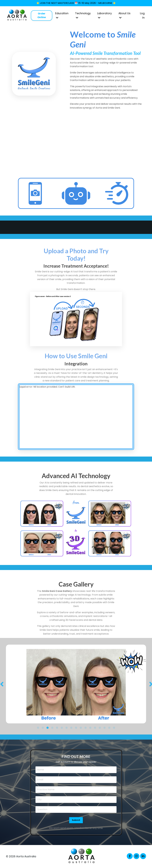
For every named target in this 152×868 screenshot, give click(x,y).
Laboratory (104, 15)
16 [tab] (109, 728)
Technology (83, 15)
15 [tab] (104, 728)
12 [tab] (90, 728)
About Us (124, 15)
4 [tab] (52, 728)
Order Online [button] (42, 15)
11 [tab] (85, 728)
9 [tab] (76, 728)
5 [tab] (57, 728)
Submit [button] (76, 820)
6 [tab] (62, 728)
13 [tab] (95, 728)
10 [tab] (81, 728)
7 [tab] (66, 728)
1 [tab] (38, 728)
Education (62, 15)
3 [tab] (47, 728)
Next (151, 684)
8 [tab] (71, 728)
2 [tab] (43, 728)
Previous (1, 684)
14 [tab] (100, 728)
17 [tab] (114, 728)
